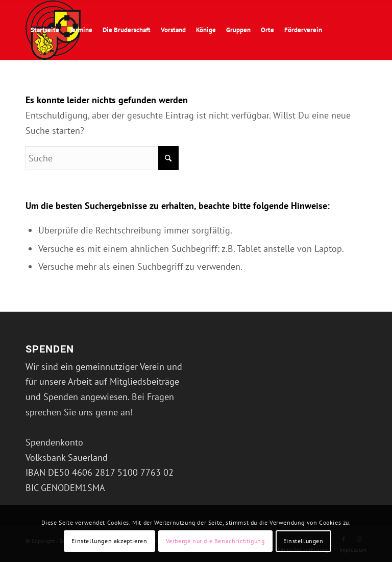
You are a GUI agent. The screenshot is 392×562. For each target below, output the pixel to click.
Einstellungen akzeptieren (109, 541)
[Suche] (75, 89)
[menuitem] (45, 30)
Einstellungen (303, 541)
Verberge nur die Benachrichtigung (215, 541)
